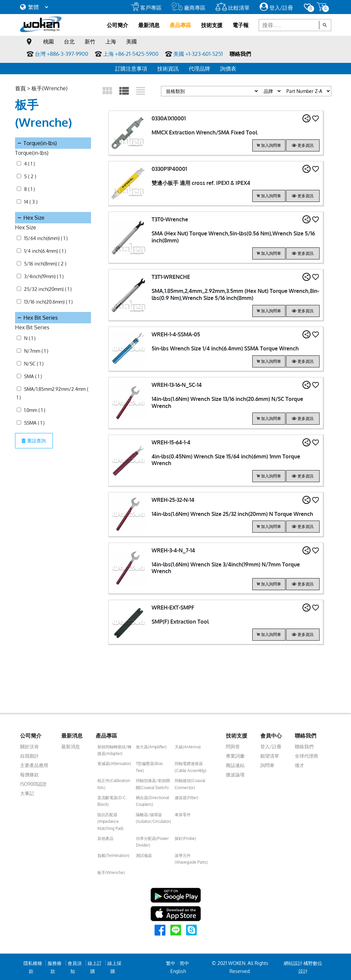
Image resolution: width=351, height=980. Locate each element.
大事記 (27, 792)
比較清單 (233, 8)
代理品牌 (199, 69)
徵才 (299, 764)
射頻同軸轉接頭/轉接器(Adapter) (114, 749)
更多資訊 (303, 145)
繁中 (171, 962)
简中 (184, 962)
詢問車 (267, 764)
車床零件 (183, 814)
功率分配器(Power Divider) (152, 841)
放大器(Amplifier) (151, 746)
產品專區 (180, 25)
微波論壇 (235, 774)
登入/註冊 (276, 8)
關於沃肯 (29, 745)
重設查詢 (35, 415)
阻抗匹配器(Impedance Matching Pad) (110, 821)
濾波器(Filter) (187, 797)
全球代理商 (306, 755)
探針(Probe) (185, 837)
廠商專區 (189, 8)
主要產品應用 (34, 764)
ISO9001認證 (33, 783)
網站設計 (293, 962)
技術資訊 (168, 69)
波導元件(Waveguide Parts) (191, 858)
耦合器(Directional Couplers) (152, 800)
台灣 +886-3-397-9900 (62, 54)
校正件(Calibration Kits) (114, 783)
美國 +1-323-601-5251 (198, 54)
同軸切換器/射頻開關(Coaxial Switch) (153, 783)
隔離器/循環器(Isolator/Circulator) (153, 817)
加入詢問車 (269, 145)
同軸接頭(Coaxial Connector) (190, 783)
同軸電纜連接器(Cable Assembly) (191, 766)
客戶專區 (146, 8)
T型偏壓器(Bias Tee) (149, 766)
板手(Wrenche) (111, 872)
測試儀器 (144, 854)
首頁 (20, 88)
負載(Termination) (113, 854)
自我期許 (29, 755)
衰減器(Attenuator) (114, 763)
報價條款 (29, 774)
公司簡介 (117, 25)
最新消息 (149, 25)
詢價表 (228, 69)
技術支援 (212, 25)
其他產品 (105, 837)
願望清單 (270, 755)
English (178, 970)
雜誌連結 (235, 764)
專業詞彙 (235, 755)
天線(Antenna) (188, 746)
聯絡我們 (240, 54)
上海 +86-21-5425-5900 (131, 54)
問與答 (233, 745)
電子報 (241, 25)
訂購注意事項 (131, 69)
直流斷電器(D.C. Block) (112, 800)
